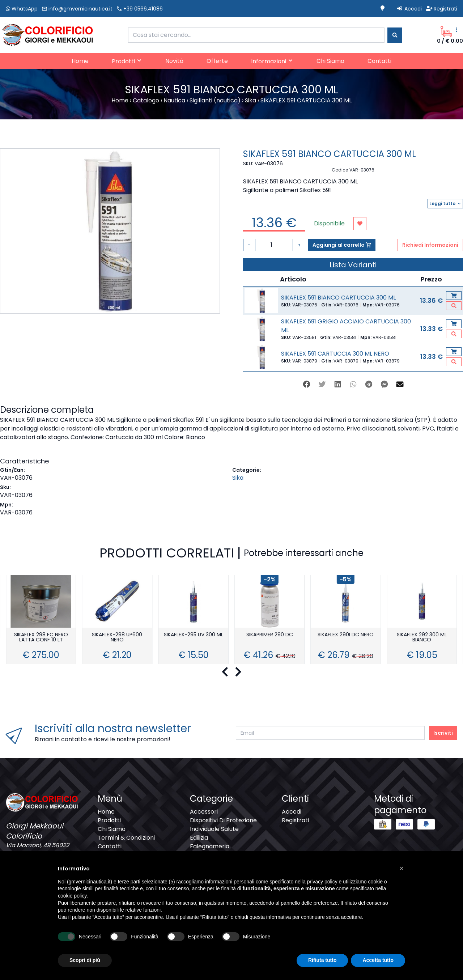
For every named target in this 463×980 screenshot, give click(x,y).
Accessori (204, 812)
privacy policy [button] (322, 882)
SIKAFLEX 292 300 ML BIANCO (422, 638)
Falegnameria (210, 846)
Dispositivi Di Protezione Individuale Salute (223, 825)
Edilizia (199, 838)
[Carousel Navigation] (231, 672)
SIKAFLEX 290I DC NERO (346, 635)
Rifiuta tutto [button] (322, 960)
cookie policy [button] (72, 896)
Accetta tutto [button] (378, 960)
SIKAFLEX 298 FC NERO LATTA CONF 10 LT (41, 638)
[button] (402, 868)
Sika (238, 478)
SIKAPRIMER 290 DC (270, 635)
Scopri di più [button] (85, 960)
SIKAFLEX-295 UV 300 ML (194, 635)
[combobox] (256, 35)
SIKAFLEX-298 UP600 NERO (117, 638)
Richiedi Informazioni (430, 245)
